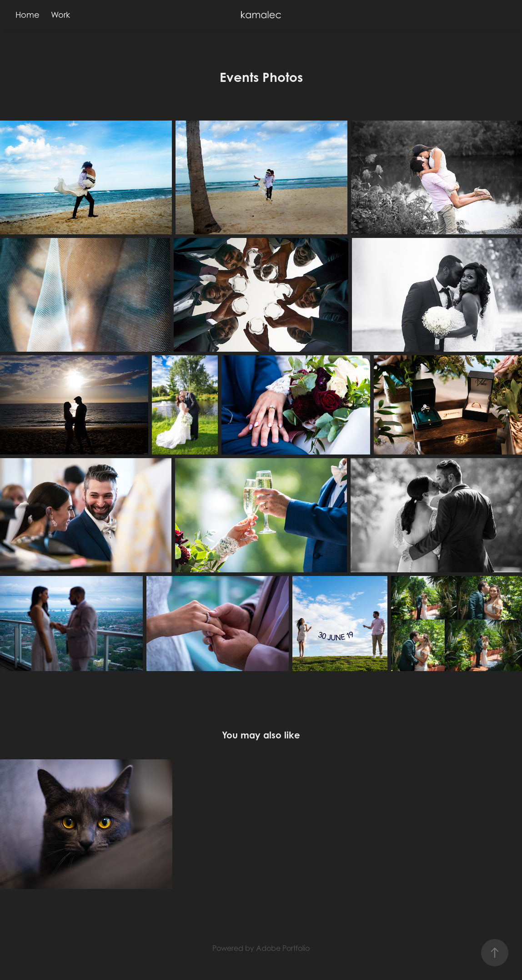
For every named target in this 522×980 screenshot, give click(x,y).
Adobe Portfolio (283, 948)
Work (60, 15)
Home (28, 15)
